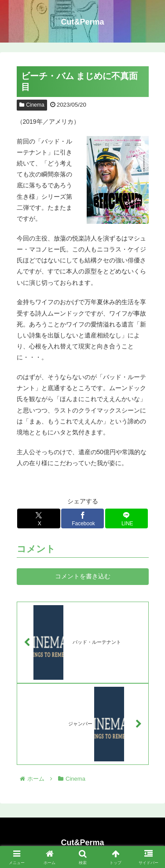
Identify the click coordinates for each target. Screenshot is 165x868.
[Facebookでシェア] (83, 518)
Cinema (32, 105)
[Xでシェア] (39, 518)
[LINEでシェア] (127, 518)
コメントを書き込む (83, 576)
